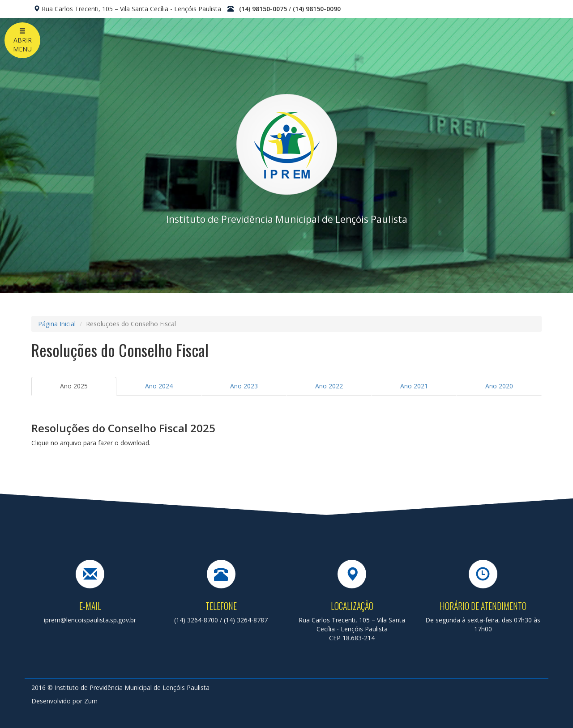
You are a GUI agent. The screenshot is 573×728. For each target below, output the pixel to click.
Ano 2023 (244, 386)
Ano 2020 (499, 386)
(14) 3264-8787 (246, 620)
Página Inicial (57, 324)
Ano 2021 (414, 386)
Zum (91, 701)
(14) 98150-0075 (263, 9)
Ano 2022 (329, 386)
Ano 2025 (74, 386)
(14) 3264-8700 (196, 620)
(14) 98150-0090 (317, 9)
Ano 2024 (159, 386)
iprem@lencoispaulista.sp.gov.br (90, 620)
